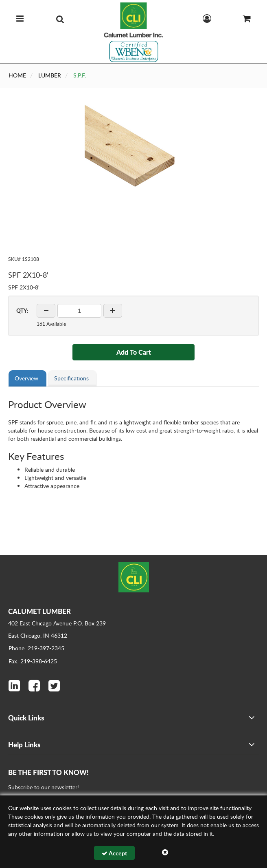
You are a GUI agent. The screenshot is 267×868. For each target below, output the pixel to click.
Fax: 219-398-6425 (33, 661)
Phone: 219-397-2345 (36, 648)
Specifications (71, 378)
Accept (114, 853)
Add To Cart (134, 352)
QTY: (22, 311)
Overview (26, 378)
